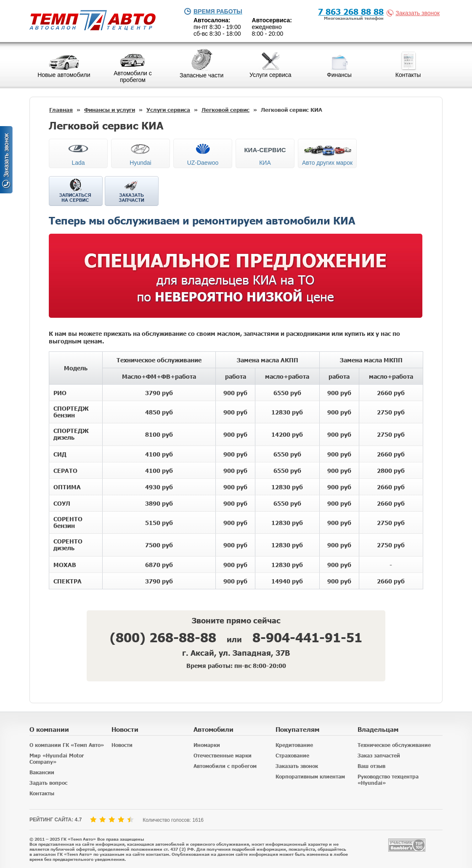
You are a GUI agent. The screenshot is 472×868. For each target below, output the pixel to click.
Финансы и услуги (110, 110)
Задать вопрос (48, 783)
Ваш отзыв (371, 766)
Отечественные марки (223, 756)
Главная (61, 110)
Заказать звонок (415, 13)
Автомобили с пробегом (225, 766)
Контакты (42, 793)
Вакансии (42, 772)
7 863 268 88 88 (351, 11)
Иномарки (207, 745)
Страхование (292, 756)
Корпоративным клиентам (310, 777)
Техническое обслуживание (394, 745)
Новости (122, 745)
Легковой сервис (225, 110)
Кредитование (294, 745)
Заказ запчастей (379, 756)
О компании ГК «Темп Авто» (67, 745)
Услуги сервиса (168, 110)
